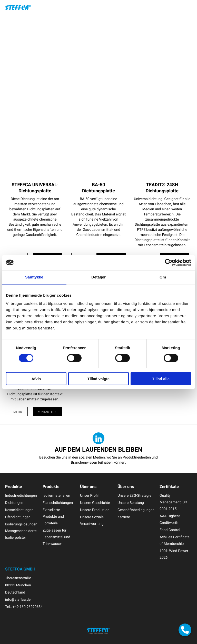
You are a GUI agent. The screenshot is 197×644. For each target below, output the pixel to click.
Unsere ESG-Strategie (134, 496)
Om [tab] (163, 277)
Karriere (124, 517)
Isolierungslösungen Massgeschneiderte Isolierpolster (21, 531)
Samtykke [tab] (34, 277)
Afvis (36, 378)
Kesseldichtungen (19, 510)
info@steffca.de (18, 600)
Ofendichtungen (18, 517)
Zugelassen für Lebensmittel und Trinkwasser (56, 537)
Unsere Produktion (95, 510)
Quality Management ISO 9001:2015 (173, 502)
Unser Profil (89, 496)
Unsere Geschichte (95, 503)
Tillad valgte (98, 378)
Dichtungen (14, 503)
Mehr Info (18, 413)
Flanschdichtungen (58, 503)
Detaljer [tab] (98, 277)
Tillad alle (161, 378)
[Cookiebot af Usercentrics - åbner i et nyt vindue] (169, 263)
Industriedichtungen (21, 496)
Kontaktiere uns (47, 413)
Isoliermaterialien (56, 496)
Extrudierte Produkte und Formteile (53, 517)
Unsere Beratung (131, 503)
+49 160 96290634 (28, 607)
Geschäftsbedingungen (136, 510)
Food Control (170, 530)
